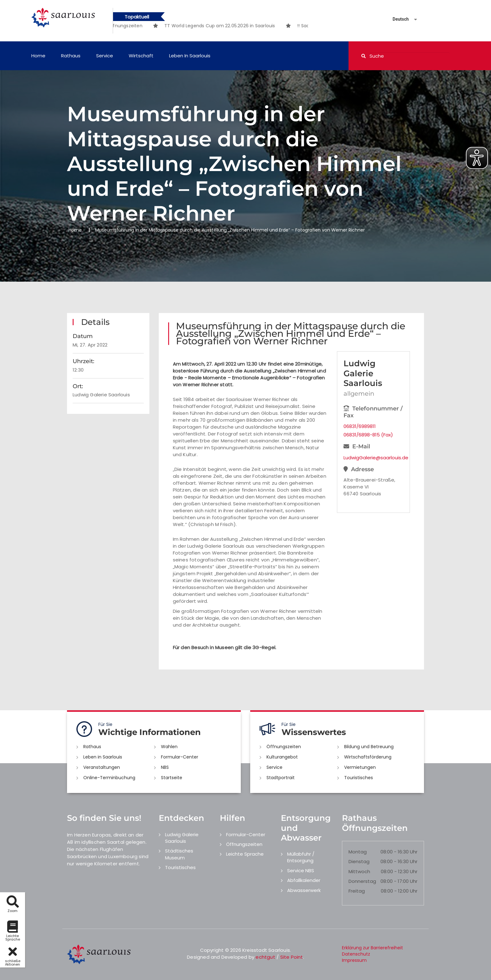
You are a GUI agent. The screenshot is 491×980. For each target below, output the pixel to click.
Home (38, 56)
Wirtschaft (141, 56)
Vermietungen (360, 767)
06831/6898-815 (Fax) (368, 435)
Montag (358, 852)
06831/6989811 (360, 426)
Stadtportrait (281, 778)
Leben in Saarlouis (190, 56)
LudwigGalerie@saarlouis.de (373, 458)
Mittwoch (359, 871)
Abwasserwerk (304, 890)
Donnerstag (362, 881)
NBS (165, 767)
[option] (235, 26)
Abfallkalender (304, 880)
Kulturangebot (282, 757)
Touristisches (359, 778)
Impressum (354, 960)
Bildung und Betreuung (369, 747)
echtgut (265, 957)
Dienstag (359, 861)
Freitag (357, 891)
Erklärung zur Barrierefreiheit (372, 948)
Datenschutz (356, 954)
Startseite (172, 778)
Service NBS (301, 871)
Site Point (292, 957)
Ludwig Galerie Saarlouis (182, 838)
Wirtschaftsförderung (368, 757)
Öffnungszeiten (284, 747)
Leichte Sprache (245, 854)
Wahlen (169, 747)
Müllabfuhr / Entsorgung (301, 857)
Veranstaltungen (102, 767)
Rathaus (71, 56)
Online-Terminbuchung (109, 778)
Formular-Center (180, 757)
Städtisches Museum (179, 854)
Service (105, 56)
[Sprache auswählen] (397, 19)
